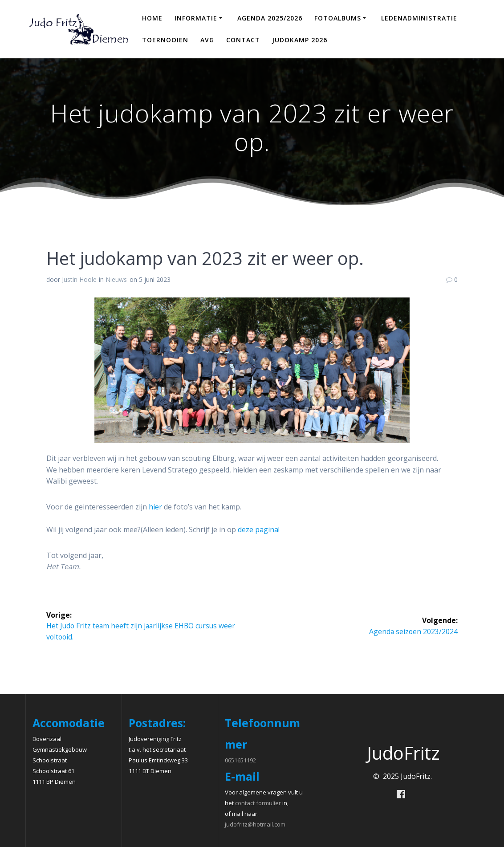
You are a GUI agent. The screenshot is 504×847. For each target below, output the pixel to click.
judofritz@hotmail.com (255, 824)
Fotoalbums (338, 18)
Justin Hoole (79, 279)
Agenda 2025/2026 (270, 18)
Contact (243, 40)
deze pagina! (259, 529)
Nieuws (116, 279)
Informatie (196, 18)
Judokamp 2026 (300, 40)
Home (152, 18)
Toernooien (165, 40)
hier (155, 507)
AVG (207, 40)
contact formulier (258, 803)
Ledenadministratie (419, 18)
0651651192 (240, 760)
